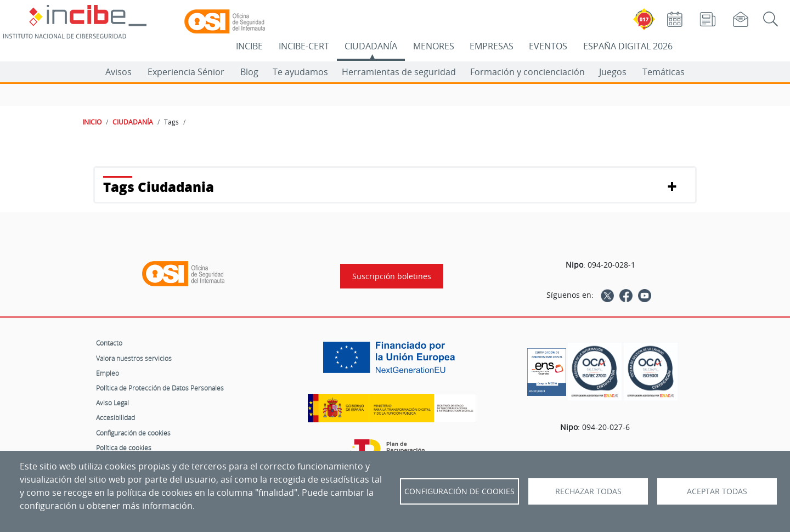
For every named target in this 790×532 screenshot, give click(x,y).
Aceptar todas (717, 491)
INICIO (92, 122)
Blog (249, 72)
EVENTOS (548, 46)
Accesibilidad (115, 417)
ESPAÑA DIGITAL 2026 (628, 46)
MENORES (434, 46)
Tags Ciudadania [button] (159, 187)
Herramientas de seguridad (399, 72)
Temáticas (664, 72)
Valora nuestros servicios (134, 358)
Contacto (109, 343)
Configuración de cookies (133, 433)
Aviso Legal (112, 403)
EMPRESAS (492, 46)
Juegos (613, 72)
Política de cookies (124, 448)
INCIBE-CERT (304, 46)
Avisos (119, 72)
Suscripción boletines (392, 276)
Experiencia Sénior (186, 72)
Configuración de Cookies (459, 491)
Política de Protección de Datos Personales (160, 388)
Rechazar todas (588, 491)
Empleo (108, 373)
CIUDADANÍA (371, 46)
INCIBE (249, 46)
